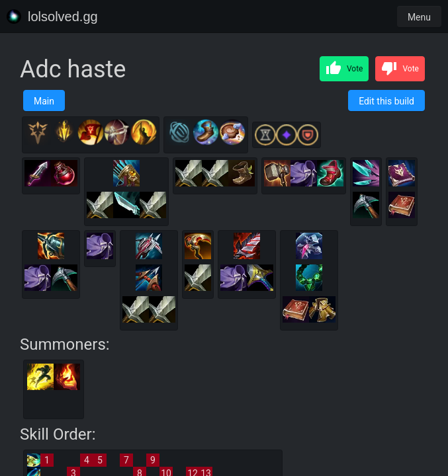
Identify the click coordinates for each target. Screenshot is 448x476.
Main (44, 101)
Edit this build (386, 101)
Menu (419, 17)
